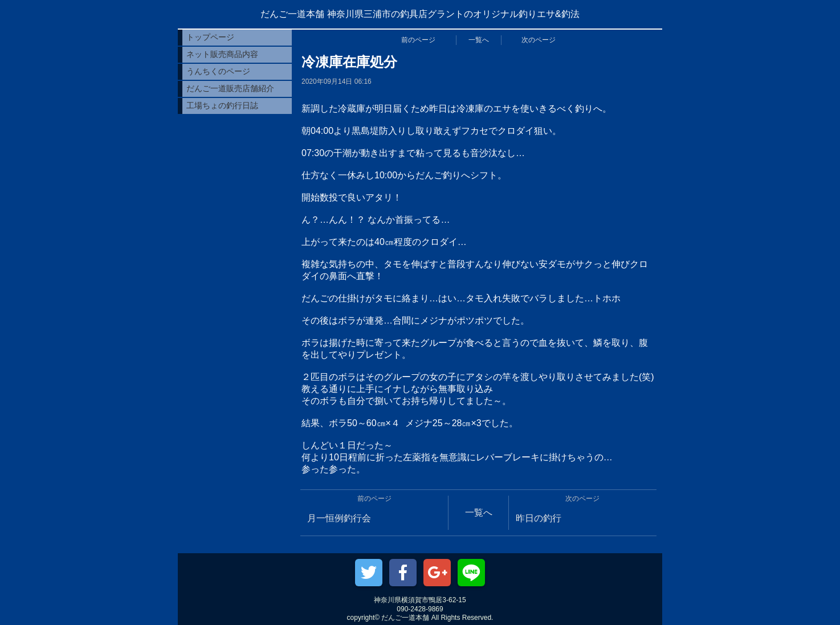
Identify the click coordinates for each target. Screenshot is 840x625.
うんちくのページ (218, 71)
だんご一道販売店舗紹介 (230, 88)
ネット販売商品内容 (222, 54)
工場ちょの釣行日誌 (222, 105)
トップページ (210, 37)
